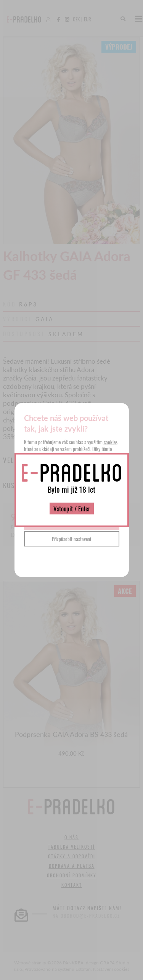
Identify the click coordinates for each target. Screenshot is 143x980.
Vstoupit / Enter (72, 509)
